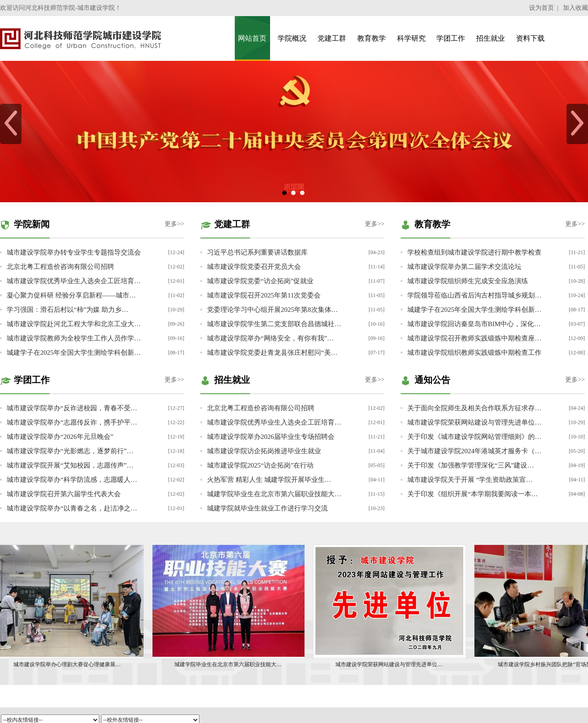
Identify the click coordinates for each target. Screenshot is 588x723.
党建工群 (332, 38)
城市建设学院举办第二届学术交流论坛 (464, 267)
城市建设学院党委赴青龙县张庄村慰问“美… (272, 353)
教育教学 (372, 38)
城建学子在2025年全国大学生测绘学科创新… (74, 353)
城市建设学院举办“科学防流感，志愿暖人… (72, 480)
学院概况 (292, 38)
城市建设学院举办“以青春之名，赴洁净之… (72, 508)
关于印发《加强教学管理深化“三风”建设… (471, 465)
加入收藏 (575, 8)
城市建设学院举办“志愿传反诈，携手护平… (72, 422)
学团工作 (451, 38)
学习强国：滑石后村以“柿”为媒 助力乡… (68, 310)
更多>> (174, 224)
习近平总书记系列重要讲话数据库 (257, 252)
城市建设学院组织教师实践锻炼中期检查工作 (474, 353)
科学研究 (411, 38)
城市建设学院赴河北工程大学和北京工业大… (74, 324)
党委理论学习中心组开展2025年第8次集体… (273, 310)
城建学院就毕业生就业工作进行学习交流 (267, 508)
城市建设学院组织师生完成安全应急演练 (468, 281)
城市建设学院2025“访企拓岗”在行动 (260, 465)
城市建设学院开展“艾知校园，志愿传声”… (70, 465)
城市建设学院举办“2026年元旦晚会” (60, 437)
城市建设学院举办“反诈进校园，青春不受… (72, 408)
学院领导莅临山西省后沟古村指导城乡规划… (474, 295)
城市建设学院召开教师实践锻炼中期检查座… (474, 338)
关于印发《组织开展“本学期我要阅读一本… (473, 494)
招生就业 (491, 38)
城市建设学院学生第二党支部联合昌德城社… (274, 324)
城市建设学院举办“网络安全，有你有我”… (270, 338)
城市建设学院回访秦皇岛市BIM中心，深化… (474, 324)
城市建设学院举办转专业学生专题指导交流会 (74, 252)
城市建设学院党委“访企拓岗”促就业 (260, 281)
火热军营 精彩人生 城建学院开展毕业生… (269, 480)
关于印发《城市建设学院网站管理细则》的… (474, 437)
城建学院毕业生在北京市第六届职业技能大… (274, 494)
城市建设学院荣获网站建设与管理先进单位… (474, 422)
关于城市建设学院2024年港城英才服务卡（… (474, 451)
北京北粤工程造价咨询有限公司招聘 (60, 267)
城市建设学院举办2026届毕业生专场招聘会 (271, 437)
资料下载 (530, 38)
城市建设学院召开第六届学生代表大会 (64, 494)
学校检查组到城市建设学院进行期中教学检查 (474, 252)
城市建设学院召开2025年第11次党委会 (264, 295)
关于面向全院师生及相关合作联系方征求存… (474, 408)
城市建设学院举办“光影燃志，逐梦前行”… (70, 451)
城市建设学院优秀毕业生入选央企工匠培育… (74, 281)
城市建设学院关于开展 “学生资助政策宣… (470, 480)
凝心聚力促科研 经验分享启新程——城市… (71, 295)
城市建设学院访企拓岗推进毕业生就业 (264, 451)
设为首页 (541, 8)
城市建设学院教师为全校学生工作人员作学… (74, 338)
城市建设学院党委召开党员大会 (254, 267)
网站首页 (252, 38)
